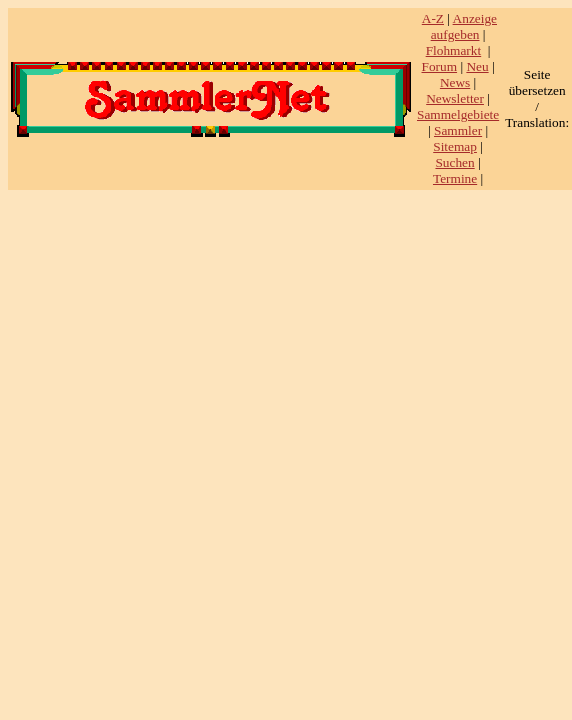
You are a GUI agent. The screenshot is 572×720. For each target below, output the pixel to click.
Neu (477, 66)
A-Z (433, 18)
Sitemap (455, 146)
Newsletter (455, 98)
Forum (440, 66)
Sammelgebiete (458, 114)
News (455, 82)
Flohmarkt (454, 50)
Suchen (454, 162)
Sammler (458, 130)
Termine (455, 178)
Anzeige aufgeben (464, 26)
